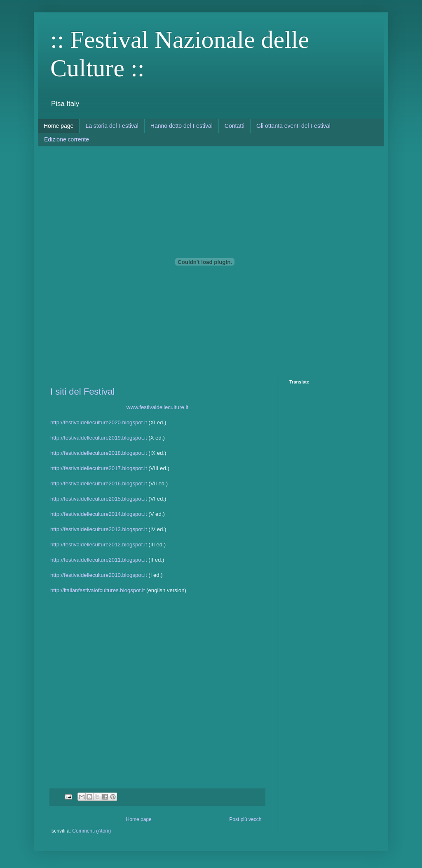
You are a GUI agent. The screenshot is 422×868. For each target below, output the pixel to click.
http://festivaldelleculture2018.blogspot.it (99, 453)
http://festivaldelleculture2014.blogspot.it (99, 514)
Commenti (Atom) (91, 831)
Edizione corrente (67, 139)
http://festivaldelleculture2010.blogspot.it (99, 575)
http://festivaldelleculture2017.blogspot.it (99, 468)
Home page (59, 126)
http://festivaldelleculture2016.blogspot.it (99, 483)
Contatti (234, 126)
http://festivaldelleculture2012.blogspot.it (99, 545)
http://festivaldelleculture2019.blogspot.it (99, 438)
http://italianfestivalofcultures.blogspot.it (97, 590)
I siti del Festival (83, 392)
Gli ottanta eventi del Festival (293, 126)
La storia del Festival (112, 126)
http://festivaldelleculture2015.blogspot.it (99, 499)
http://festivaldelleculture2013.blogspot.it (99, 529)
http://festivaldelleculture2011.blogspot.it (99, 560)
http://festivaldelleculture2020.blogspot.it (99, 422)
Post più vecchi (246, 819)
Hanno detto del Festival (182, 126)
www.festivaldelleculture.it (157, 407)
